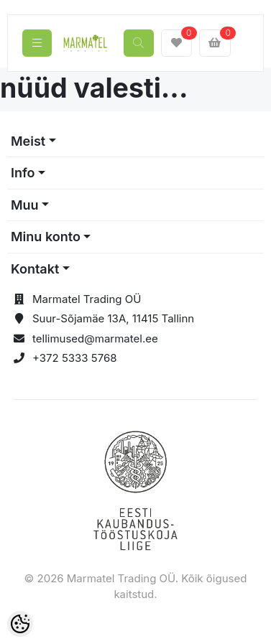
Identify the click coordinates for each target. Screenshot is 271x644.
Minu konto (46, 237)
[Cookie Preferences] (20, 624)
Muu (25, 205)
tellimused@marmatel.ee (95, 339)
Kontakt (35, 269)
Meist (28, 141)
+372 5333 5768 (75, 358)
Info (23, 173)
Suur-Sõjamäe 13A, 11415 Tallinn (113, 318)
